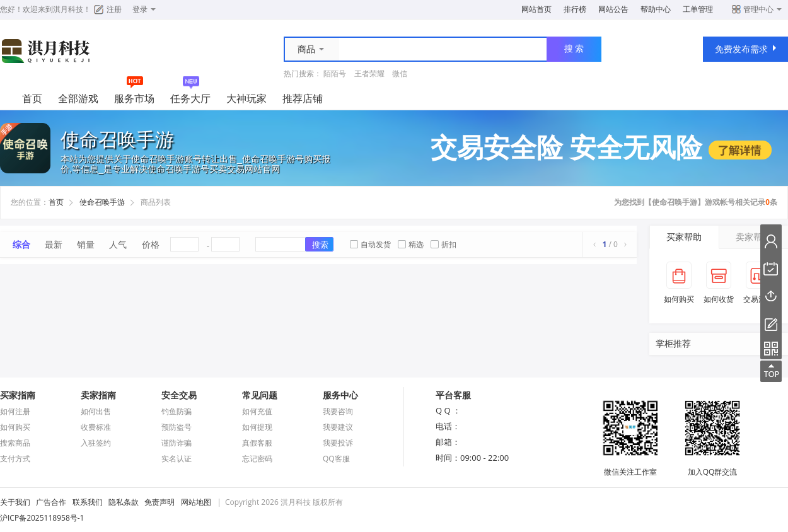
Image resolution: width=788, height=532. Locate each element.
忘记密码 (257, 459)
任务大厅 (190, 98)
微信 (400, 73)
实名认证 (177, 459)
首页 (32, 98)
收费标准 (96, 427)
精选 (411, 244)
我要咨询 (338, 411)
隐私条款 (124, 502)
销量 (86, 244)
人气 (118, 244)
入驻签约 (96, 443)
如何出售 (96, 411)
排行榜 (575, 9)
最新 (54, 244)
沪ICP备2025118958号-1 (42, 518)
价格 (151, 244)
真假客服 (257, 443)
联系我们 (88, 502)
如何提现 (257, 427)
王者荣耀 (369, 73)
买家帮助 (684, 237)
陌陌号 (335, 73)
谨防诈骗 (177, 443)
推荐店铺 (303, 98)
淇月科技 (68, 9)
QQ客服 (336, 459)
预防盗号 (177, 427)
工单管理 (698, 9)
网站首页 (536, 9)
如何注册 (15, 411)
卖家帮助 (753, 237)
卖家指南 (98, 395)
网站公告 (613, 9)
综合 (21, 244)
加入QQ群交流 (712, 466)
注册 (114, 9)
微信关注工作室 (630, 466)
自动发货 (370, 244)
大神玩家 (246, 98)
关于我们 (15, 502)
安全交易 (179, 395)
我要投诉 (338, 443)
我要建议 (338, 427)
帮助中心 (656, 9)
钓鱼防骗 (177, 411)
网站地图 (196, 502)
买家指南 (18, 395)
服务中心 (340, 395)
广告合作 (51, 502)
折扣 (443, 244)
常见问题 (260, 395)
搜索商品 (15, 443)
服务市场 (134, 98)
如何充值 (257, 411)
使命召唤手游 (102, 202)
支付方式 (15, 459)
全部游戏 (78, 98)
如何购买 (15, 427)
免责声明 (159, 502)
